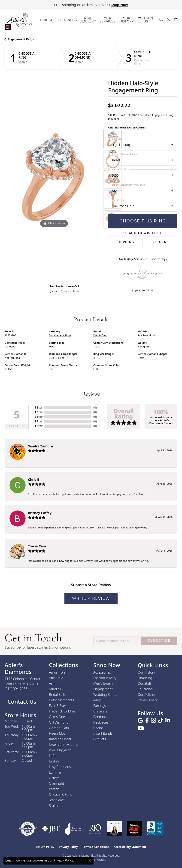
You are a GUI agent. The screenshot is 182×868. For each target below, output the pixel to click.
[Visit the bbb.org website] (155, 829)
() (95, 407)
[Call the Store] (16, 689)
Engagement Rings (21, 39)
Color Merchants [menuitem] (61, 700)
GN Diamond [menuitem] (59, 722)
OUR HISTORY (126, 20)
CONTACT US (146, 20)
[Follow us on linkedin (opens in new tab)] (168, 721)
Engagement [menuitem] (103, 689)
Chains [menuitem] (98, 728)
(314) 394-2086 (64, 291)
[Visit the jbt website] (51, 829)
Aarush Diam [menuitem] (59, 672)
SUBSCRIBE (159, 640)
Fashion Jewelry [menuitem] (105, 678)
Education (145, 689)
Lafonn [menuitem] (54, 756)
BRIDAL (49, 20)
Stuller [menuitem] (54, 806)
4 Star (39, 412)
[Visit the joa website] (74, 829)
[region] (54, 179)
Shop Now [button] (119, 5)
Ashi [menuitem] (52, 683)
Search (23, 62)
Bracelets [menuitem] (100, 711)
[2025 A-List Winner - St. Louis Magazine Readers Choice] (135, 829)
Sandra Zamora (40, 446)
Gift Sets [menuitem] (100, 739)
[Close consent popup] (90, 861)
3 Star (39, 417)
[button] (161, 19)
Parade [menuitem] (54, 789)
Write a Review (91, 598)
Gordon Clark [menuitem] (59, 728)
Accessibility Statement (130, 847)
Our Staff (144, 683)
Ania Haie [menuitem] (56, 678)
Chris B (34, 479)
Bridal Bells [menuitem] (57, 695)
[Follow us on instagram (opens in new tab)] (153, 721)
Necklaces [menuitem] (101, 722)
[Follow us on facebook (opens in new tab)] (147, 721)
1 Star (39, 426)
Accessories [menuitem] (102, 672)
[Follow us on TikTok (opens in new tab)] (161, 721)
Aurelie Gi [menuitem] (56, 689)
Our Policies (147, 695)
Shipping (125, 242)
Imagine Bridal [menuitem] (60, 739)
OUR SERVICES (107, 20)
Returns (161, 242)
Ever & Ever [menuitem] (58, 706)
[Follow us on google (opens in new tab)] (140, 721)
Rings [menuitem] (97, 700)
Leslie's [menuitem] (54, 761)
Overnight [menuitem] (56, 783)
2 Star (39, 421)
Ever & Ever (100, 335)
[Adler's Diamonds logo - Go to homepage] (20, 20)
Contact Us (21, 701)
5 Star (39, 407)
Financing (145, 678)
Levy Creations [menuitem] (60, 767)
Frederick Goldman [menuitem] (63, 711)
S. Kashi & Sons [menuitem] (60, 795)
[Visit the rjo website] (95, 829)
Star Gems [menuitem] (57, 800)
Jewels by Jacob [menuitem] (60, 750)
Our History (146, 672)
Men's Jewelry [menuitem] (103, 683)
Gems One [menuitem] (57, 717)
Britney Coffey (40, 513)
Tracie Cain (37, 546)
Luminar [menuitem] (55, 772)
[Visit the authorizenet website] (28, 829)
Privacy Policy (148, 700)
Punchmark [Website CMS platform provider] (99, 860)
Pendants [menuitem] (100, 717)
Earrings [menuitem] (100, 706)
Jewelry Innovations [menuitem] (64, 745)
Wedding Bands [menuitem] (105, 695)
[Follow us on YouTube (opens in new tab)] (141, 728)
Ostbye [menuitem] (54, 778)
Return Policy (45, 847)
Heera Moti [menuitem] (57, 733)
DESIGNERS (69, 20)
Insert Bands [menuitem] (103, 733)
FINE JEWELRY (88, 20)
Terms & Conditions (96, 847)
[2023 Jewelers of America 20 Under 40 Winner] (115, 829)
